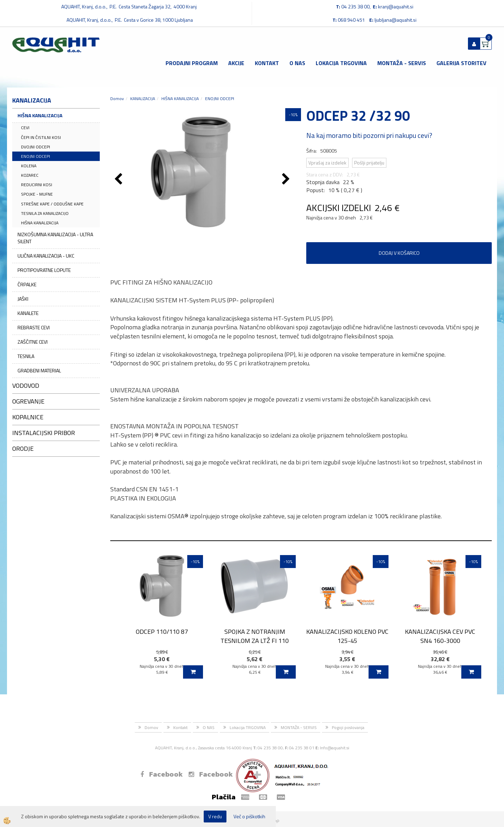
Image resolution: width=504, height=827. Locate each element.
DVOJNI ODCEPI (36, 147)
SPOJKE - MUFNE (37, 194)
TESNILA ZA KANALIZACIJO (45, 213)
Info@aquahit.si (335, 748)
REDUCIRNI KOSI (37, 185)
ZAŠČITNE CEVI (33, 342)
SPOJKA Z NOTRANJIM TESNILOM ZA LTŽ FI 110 (255, 636)
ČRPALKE (27, 284)
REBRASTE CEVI (34, 327)
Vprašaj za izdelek (327, 163)
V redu (215, 816)
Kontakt (267, 63)
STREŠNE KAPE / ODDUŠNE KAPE (52, 204)
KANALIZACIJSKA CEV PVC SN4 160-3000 (440, 636)
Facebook (162, 774)
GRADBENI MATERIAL (39, 370)
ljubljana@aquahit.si (395, 20)
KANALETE (28, 313)
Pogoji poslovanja (348, 727)
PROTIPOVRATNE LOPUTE (44, 270)
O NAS (297, 63)
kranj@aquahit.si (396, 6)
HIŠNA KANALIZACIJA (40, 115)
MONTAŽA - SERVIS (402, 63)
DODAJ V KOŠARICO (399, 253)
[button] (287, 180)
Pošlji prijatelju (369, 163)
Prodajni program (192, 63)
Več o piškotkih (249, 817)
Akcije (236, 63)
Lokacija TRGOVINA (341, 63)
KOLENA (29, 166)
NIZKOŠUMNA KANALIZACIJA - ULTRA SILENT (55, 238)
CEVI (25, 128)
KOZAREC (30, 175)
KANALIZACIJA (143, 99)
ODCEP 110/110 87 (162, 632)
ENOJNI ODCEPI (36, 156)
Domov (117, 99)
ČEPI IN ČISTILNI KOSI (41, 137)
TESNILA (26, 356)
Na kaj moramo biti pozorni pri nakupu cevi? (369, 135)
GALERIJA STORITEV (461, 63)
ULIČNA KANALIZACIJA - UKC (46, 256)
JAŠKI (23, 299)
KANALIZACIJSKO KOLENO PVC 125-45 (347, 636)
